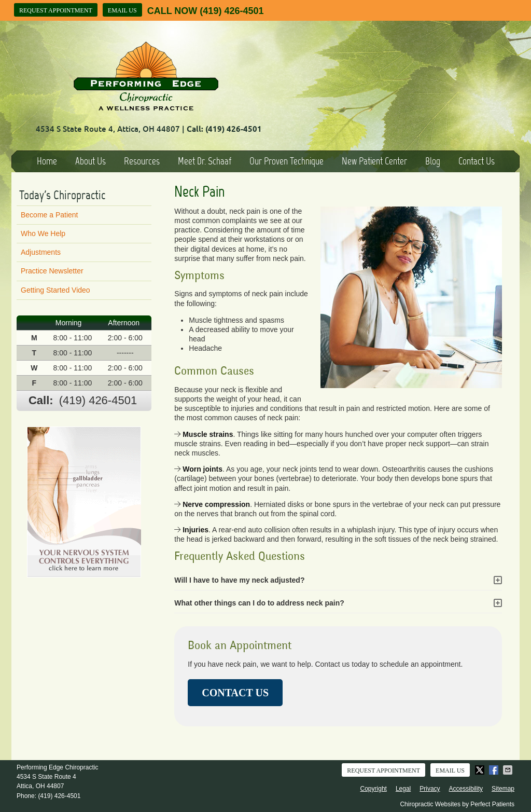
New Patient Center (374, 161)
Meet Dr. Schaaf (205, 161)
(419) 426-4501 (232, 11)
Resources (142, 161)
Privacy (430, 789)
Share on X (481, 770)
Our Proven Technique (287, 161)
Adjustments (41, 252)
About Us (90, 161)
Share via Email (509, 770)
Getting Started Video (55, 290)
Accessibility (466, 789)
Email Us (122, 10)
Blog (433, 161)
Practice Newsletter (52, 271)
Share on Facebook (495, 770)
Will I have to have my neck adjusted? (239, 580)
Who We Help (43, 233)
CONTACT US (235, 693)
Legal (403, 789)
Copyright (374, 789)
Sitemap (503, 789)
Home (47, 161)
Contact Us (477, 161)
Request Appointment (56, 10)
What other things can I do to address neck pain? (259, 603)
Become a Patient (50, 215)
